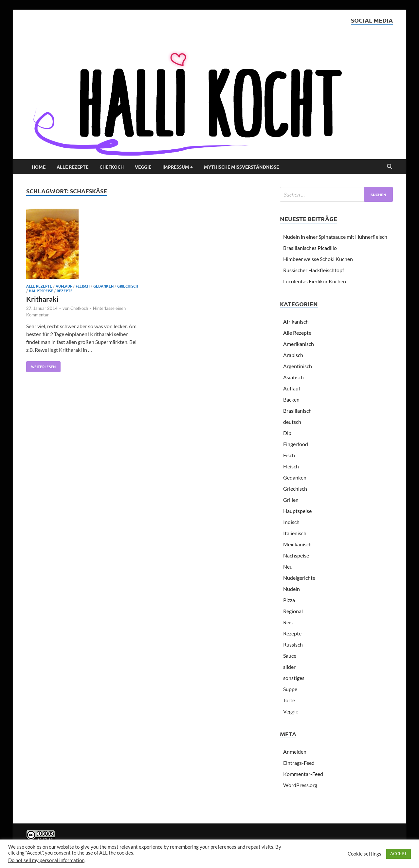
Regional (293, 611)
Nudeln (291, 589)
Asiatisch (293, 377)
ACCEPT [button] (399, 854)
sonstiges (294, 678)
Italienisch (295, 533)
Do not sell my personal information (46, 860)
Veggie (143, 167)
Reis (288, 622)
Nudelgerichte (299, 578)
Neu (288, 566)
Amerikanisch (299, 344)
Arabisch (293, 355)
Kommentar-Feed (303, 774)
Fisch (289, 455)
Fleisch (83, 286)
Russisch (293, 644)
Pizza (289, 600)
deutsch (292, 422)
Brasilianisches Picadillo (310, 248)
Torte (289, 700)
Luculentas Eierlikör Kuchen (315, 281)
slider (289, 667)
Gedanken (103, 286)
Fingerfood (296, 444)
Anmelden (295, 752)
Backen (291, 399)
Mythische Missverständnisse (241, 167)
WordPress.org (300, 785)
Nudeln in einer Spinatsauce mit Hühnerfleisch (335, 237)
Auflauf (64, 286)
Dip (287, 433)
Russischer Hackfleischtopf (314, 270)
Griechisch (128, 286)
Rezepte (65, 291)
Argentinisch (298, 366)
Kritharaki (42, 299)
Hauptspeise (41, 291)
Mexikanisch (297, 544)
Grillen (291, 500)
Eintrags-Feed (299, 763)
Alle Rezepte (73, 167)
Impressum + (178, 167)
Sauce (290, 656)
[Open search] (390, 167)
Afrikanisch (296, 321)
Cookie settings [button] (364, 854)
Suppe (290, 689)
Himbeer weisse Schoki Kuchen (318, 259)
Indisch (291, 522)
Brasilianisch (297, 411)
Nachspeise (296, 555)
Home (39, 167)
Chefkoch (112, 167)
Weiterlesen (41, 365)
